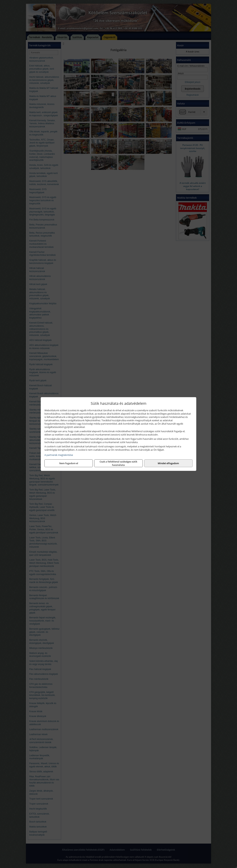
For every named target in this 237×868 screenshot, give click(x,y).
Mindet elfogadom (168, 463)
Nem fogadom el (69, 463)
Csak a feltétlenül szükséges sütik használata (118, 463)
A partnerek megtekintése (59, 455)
